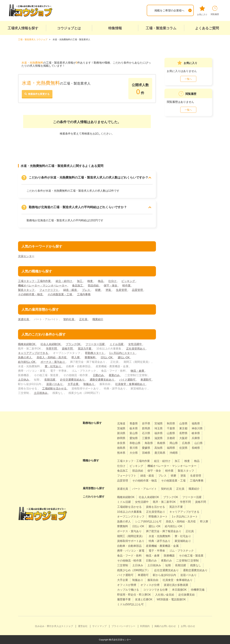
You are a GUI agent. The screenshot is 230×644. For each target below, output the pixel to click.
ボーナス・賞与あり (53, 362)
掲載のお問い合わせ (165, 626)
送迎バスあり (55, 384)
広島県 (186, 443)
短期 (168, 565)
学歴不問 (52, 348)
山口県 (199, 443)
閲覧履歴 (215, 11)
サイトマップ (99, 626)
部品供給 (94, 285)
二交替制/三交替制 (187, 560)
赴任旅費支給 (187, 594)
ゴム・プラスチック (181, 551)
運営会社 (83, 626)
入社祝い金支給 (165, 594)
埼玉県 (158, 428)
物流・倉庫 (138, 371)
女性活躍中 (136, 344)
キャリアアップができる (33, 353)
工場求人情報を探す (23, 28)
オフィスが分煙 (150, 585)
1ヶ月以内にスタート (123, 353)
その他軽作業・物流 (31, 294)
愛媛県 (146, 448)
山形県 (183, 423)
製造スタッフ (27, 290)
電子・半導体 (157, 551)
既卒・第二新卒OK (164, 502)
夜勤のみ (115, 375)
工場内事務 (84, 294)
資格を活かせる (155, 507)
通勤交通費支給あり (102, 379)
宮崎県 (146, 453)
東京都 (183, 428)
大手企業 (73, 384)
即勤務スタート (95, 353)
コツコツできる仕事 (155, 590)
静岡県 (121, 438)
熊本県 (121, 453)
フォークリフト (49, 290)
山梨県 (171, 433)
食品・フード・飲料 (129, 555)
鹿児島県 (160, 453)
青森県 (134, 423)
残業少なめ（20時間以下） (134, 570)
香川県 (134, 448)
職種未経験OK (27, 344)
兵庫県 (196, 438)
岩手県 (146, 423)
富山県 (134, 433)
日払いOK (107, 357)
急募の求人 (25, 357)
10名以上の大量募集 (130, 512)
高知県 (158, 448)
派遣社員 (24, 319)
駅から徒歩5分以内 (165, 575)
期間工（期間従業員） (131, 536)
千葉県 (171, 428)
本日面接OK (179, 590)
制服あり (89, 384)
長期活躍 (50, 379)
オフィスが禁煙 (127, 585)
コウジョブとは (69, 28)
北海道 (121, 423)
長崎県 (196, 448)
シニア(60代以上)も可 (148, 521)
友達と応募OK (144, 599)
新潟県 (121, 433)
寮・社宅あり (53, 366)
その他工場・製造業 (191, 555)
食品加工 (78, 285)
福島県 (196, 423)
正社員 (84, 319)
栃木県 (134, 428)
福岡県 (171, 448)
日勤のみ (99, 375)
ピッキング (129, 281)
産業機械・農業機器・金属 (162, 546)
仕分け (113, 281)
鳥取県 (149, 443)
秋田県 (171, 423)
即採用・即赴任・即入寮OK (134, 594)
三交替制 (123, 565)
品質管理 (138, 290)
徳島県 (121, 448)
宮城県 (158, 423)
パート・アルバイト (145, 489)
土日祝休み (41, 393)
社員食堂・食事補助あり (131, 384)
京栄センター (26, 256)
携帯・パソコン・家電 (131, 551)
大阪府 (183, 438)
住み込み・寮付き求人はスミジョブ (54, 626)
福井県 (158, 433)
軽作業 (127, 285)
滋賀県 (158, 438)
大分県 (134, 453)
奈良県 (121, 443)
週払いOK (124, 357)
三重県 (146, 438)
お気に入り (202, 11)
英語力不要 (85, 348)
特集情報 (115, 28)
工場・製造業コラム (161, 28)
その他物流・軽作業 (129, 560)
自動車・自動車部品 (129, 546)
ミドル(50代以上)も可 (130, 604)
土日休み (24, 379)
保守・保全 (111, 285)
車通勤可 (146, 379)
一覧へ (188, 79)
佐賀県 (183, 448)
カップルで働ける (128, 590)
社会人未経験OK (51, 344)
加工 (80, 281)
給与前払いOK (27, 362)
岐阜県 (196, 433)
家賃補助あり (183, 541)
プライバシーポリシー (123, 626)
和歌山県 (135, 443)
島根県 (161, 443)
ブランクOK (74, 344)
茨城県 (121, 428)
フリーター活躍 (96, 344)
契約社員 (69, 319)
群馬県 (146, 428)
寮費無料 (91, 357)
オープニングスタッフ (131, 516)
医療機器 (169, 555)
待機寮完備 (198, 590)
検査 (91, 281)
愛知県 (134, 438)
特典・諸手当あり (160, 541)
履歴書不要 (124, 599)
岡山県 (174, 443)
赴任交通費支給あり (73, 379)
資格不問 (68, 348)
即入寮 (76, 357)
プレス (86, 290)
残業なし (196, 565)
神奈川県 (197, 428)
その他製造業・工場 (60, 294)
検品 (101, 281)
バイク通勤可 (128, 379)
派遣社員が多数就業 (176, 585)
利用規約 (145, 626)
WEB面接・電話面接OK (171, 599)
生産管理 (122, 290)
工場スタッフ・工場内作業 (35, 281)
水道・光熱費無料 (160, 536)
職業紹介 (98, 319)
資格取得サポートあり (131, 541)
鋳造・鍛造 (70, 290)
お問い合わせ (188, 626)
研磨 (98, 290)
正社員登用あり (136, 348)
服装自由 (153, 580)
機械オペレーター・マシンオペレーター (43, 285)
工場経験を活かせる (55, 388)
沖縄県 (174, 453)
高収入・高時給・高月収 (52, 357)
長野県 (183, 433)
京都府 (171, 438)
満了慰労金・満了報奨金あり (164, 531)
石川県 (146, 433)
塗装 (109, 290)
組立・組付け (64, 281)
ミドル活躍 (117, 344)
